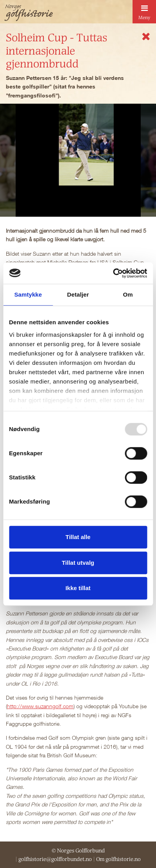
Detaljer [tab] (78, 294)
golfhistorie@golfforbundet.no (55, 859)
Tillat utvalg (78, 563)
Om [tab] (128, 294)
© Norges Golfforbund (78, 850)
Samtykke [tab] (28, 294)
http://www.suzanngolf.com (40, 706)
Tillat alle (78, 537)
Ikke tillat (78, 588)
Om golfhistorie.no (118, 859)
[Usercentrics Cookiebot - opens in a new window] (113, 273)
